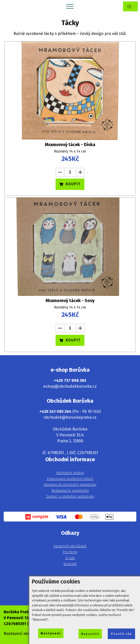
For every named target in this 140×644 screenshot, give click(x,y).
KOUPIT (70, 184)
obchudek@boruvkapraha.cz (70, 417)
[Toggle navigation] (70, 6)
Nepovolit (90, 634)
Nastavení (51, 633)
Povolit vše (121, 634)
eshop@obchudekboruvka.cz (70, 386)
